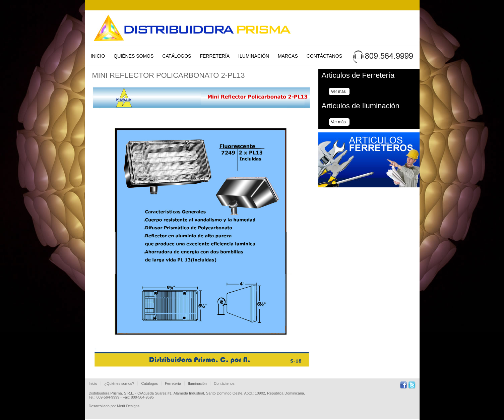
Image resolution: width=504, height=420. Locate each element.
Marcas (288, 56)
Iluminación (254, 56)
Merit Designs (128, 406)
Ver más (338, 92)
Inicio (98, 56)
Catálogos (177, 56)
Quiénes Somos (134, 56)
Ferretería (215, 56)
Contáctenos (224, 383)
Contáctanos (324, 56)
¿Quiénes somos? (119, 383)
